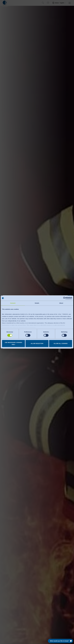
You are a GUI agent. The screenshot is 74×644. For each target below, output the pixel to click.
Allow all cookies (61, 344)
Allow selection (37, 344)
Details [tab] (37, 303)
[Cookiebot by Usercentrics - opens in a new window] (64, 298)
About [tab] (61, 303)
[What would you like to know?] (60, 641)
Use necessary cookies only (13, 344)
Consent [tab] (13, 303)
